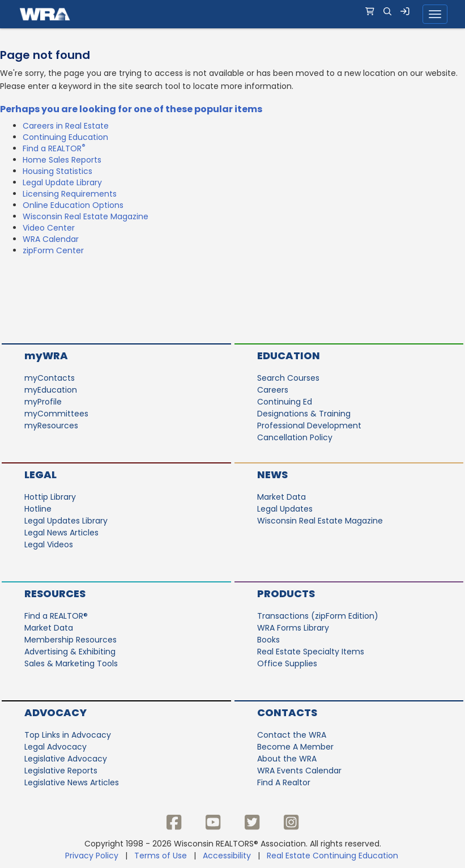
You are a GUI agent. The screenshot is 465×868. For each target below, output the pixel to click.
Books (268, 640)
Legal (40, 475)
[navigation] (232, 14)
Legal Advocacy (56, 747)
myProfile (43, 402)
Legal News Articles (61, 533)
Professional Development (309, 426)
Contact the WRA (292, 735)
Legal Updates (285, 509)
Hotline (38, 509)
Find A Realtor (284, 782)
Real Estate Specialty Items (311, 652)
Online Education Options (73, 205)
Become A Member (295, 747)
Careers (273, 390)
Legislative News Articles (72, 782)
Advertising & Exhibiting (70, 652)
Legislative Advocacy (66, 759)
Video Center (49, 228)
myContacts (50, 378)
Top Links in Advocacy (68, 735)
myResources (51, 426)
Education (289, 356)
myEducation (51, 390)
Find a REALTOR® (56, 616)
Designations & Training (304, 414)
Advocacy (56, 712)
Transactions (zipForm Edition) (318, 616)
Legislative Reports (61, 771)
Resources (55, 593)
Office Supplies (287, 663)
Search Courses (288, 378)
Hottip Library (50, 497)
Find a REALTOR (54, 148)
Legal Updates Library (66, 521)
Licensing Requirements (70, 194)
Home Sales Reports (62, 160)
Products (286, 593)
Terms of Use (161, 856)
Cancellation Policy (295, 437)
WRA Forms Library (293, 628)
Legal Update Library (62, 182)
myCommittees (56, 414)
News (272, 475)
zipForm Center (53, 250)
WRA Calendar (51, 239)
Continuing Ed (285, 402)
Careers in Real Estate (66, 126)
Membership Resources (71, 640)
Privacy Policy (92, 856)
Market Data (281, 497)
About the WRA (287, 759)
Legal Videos (49, 544)
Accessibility (227, 856)
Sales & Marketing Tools (71, 663)
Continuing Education (65, 137)
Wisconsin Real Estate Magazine (86, 216)
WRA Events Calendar (299, 771)
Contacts (287, 712)
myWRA (46, 356)
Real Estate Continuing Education (334, 856)
